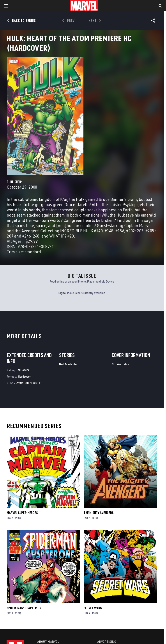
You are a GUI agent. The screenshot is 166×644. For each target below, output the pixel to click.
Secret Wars (93, 608)
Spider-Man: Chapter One (25, 608)
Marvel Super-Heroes (22, 513)
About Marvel (48, 642)
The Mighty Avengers (99, 513)
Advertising (107, 642)
